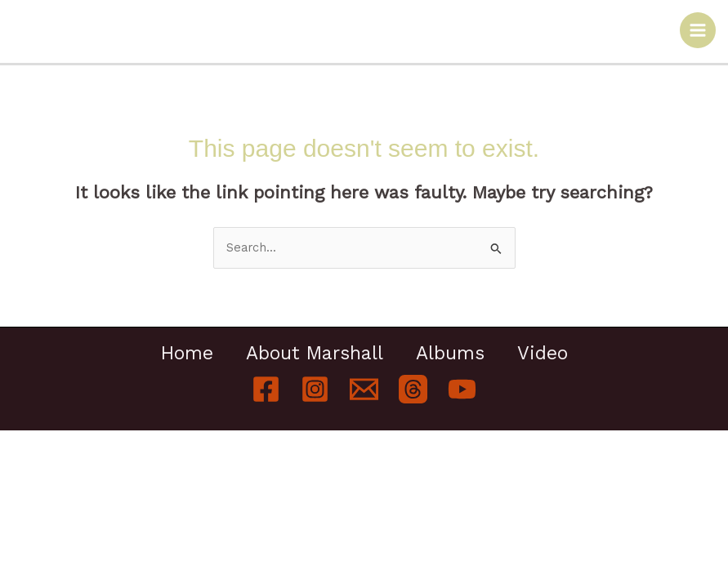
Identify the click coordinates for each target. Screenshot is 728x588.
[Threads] (413, 389)
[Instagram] (315, 389)
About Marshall (315, 354)
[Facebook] (266, 389)
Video (543, 354)
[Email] (364, 389)
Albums (450, 354)
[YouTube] (462, 389)
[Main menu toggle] (698, 30)
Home (187, 354)
